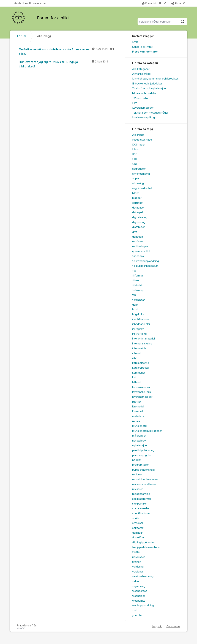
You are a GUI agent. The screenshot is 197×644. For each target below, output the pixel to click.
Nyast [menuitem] (136, 42)
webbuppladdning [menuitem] (143, 605)
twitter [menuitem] (136, 552)
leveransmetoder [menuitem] (142, 397)
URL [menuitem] (135, 164)
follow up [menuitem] (138, 290)
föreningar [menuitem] (138, 300)
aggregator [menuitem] (139, 169)
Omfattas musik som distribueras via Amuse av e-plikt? (68, 51)
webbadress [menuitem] (140, 591)
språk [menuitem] (136, 518)
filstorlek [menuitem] (138, 285)
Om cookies (173, 626)
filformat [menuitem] (138, 276)
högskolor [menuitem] (138, 314)
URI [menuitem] (134, 159)
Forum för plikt (152, 3)
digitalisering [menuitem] (140, 217)
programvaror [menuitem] (140, 465)
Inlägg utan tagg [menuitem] (142, 140)
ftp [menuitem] (134, 295)
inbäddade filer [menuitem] (141, 324)
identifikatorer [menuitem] (141, 319)
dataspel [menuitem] (137, 212)
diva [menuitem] (135, 232)
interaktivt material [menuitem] (143, 339)
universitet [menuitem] (139, 557)
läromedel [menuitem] (138, 407)
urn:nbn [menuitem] (137, 562)
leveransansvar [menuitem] (141, 387)
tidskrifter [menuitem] (138, 538)
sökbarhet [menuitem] (138, 528)
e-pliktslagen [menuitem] (140, 246)
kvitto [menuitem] (136, 377)
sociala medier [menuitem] (141, 508)
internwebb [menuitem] (139, 348)
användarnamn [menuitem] (141, 174)
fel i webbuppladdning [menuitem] (146, 261)
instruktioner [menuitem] (140, 334)
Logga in (157, 626)
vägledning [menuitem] (139, 586)
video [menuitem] (136, 581)
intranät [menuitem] (137, 353)
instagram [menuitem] (138, 329)
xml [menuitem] (134, 610)
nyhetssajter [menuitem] (140, 445)
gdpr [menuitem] (135, 305)
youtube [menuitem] (137, 615)
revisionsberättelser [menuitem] (144, 484)
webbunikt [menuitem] (139, 601)
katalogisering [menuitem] (141, 363)
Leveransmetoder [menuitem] (143, 108)
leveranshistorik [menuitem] (142, 392)
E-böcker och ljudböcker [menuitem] (147, 84)
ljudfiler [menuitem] (137, 402)
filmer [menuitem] (136, 280)
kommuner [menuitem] (139, 373)
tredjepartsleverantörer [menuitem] (146, 547)
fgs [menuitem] (134, 271)
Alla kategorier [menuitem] (141, 69)
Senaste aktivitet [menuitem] (142, 47)
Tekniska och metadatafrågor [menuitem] (150, 113)
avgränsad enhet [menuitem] (142, 188)
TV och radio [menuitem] (140, 98)
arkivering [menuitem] (138, 183)
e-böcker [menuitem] (138, 242)
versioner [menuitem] (138, 572)
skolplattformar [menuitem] (142, 499)
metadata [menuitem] (138, 416)
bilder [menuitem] (136, 193)
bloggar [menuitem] (137, 198)
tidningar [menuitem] (137, 533)
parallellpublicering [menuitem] (143, 450)
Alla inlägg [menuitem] (138, 135)
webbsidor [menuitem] (139, 596)
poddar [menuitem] (137, 460)
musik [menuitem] (136, 421)
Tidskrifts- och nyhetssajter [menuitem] (149, 88)
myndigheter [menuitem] (140, 426)
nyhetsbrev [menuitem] (139, 441)
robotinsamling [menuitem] (141, 494)
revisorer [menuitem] (137, 489)
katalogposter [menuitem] (141, 368)
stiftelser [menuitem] (138, 523)
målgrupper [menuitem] (139, 436)
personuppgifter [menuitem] (142, 455)
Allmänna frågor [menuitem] (142, 74)
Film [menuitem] (135, 103)
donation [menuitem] (138, 237)
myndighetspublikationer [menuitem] (147, 431)
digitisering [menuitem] (139, 222)
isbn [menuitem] (135, 358)
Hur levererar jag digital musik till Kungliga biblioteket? (68, 64)
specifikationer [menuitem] (141, 513)
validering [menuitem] (138, 567)
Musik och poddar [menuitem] (144, 93)
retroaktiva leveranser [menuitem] (145, 479)
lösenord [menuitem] (137, 411)
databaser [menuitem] (138, 208)
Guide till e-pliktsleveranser (29, 3)
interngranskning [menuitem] (142, 344)
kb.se (177, 3)
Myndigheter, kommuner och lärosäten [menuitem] (155, 79)
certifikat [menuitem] (138, 203)
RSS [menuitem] (135, 154)
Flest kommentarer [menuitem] (145, 52)
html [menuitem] (135, 309)
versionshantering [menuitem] (143, 576)
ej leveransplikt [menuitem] (141, 251)
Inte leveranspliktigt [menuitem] (144, 117)
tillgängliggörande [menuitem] (143, 542)
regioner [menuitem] (137, 475)
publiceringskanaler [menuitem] (144, 470)
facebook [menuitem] (138, 256)
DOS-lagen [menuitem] (139, 145)
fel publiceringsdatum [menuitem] (145, 266)
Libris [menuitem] (136, 149)
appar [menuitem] (136, 179)
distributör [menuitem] (139, 227)
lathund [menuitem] (137, 382)
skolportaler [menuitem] (139, 504)
